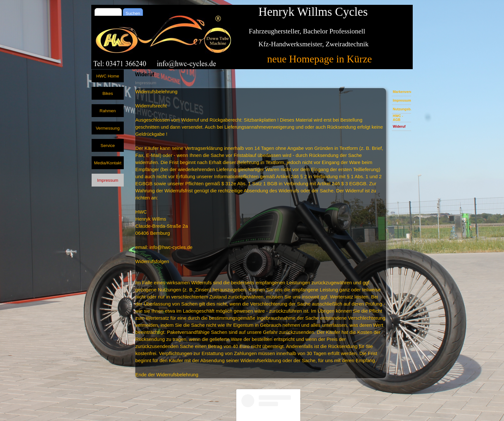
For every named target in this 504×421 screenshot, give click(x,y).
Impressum (402, 100)
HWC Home (108, 76)
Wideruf (399, 126)
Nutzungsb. (402, 109)
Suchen (133, 13)
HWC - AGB (398, 118)
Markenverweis (405, 92)
